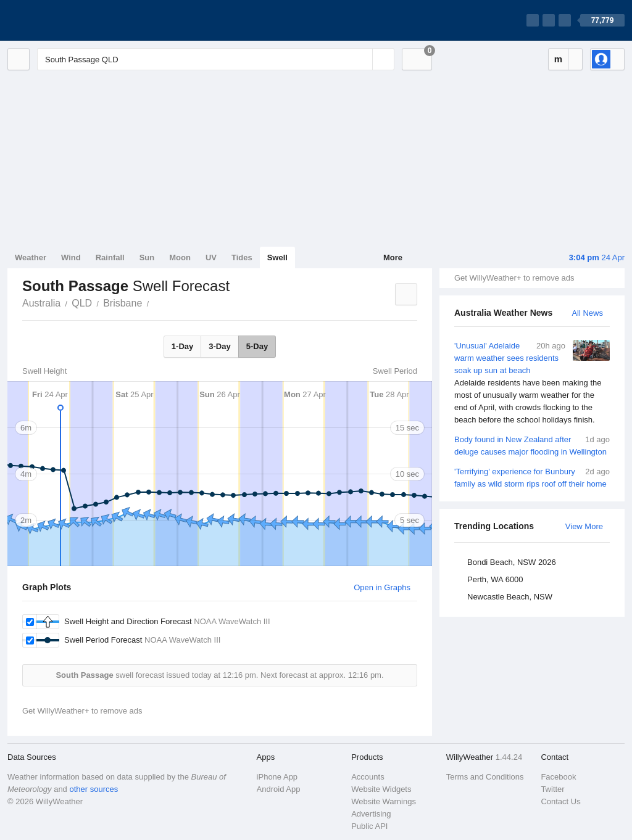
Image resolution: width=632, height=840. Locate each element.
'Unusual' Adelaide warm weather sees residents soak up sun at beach (532, 383)
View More (584, 526)
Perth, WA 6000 (495, 579)
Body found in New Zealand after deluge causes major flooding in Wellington (532, 445)
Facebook (558, 777)
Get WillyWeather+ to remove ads (514, 278)
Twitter (552, 789)
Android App (279, 789)
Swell (277, 257)
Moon (180, 257)
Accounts (368, 777)
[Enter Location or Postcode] (216, 59)
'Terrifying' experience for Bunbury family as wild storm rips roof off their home (532, 477)
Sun (147, 257)
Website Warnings (384, 801)
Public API (369, 826)
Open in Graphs (382, 587)
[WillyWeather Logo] (65, 20)
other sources (94, 789)
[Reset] (362, 59)
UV (211, 257)
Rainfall (110, 257)
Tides (242, 257)
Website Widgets (381, 789)
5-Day (257, 346)
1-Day (182, 346)
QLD (82, 303)
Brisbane (123, 303)
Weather (31, 257)
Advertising (371, 814)
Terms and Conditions (485, 777)
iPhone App (277, 777)
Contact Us (560, 801)
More (393, 257)
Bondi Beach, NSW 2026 (512, 562)
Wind (71, 257)
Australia (41, 303)
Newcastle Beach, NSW (510, 597)
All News (587, 313)
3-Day (219, 346)
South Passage (156, 302)
